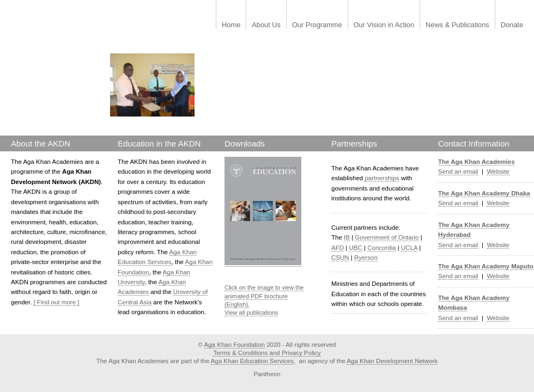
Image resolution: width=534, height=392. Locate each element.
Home (231, 25)
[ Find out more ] (57, 302)
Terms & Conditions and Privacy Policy (267, 353)
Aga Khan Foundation (235, 345)
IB (347, 237)
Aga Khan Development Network (392, 361)
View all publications (251, 313)
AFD (338, 248)
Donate (512, 25)
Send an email (458, 171)
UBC (355, 248)
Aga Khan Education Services (252, 361)
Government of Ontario (387, 237)
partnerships (382, 178)
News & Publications (457, 25)
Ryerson (366, 258)
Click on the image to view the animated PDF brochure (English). (264, 296)
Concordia (382, 248)
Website (498, 171)
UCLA (409, 248)
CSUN (340, 258)
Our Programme (317, 25)
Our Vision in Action (384, 25)
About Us (266, 25)
